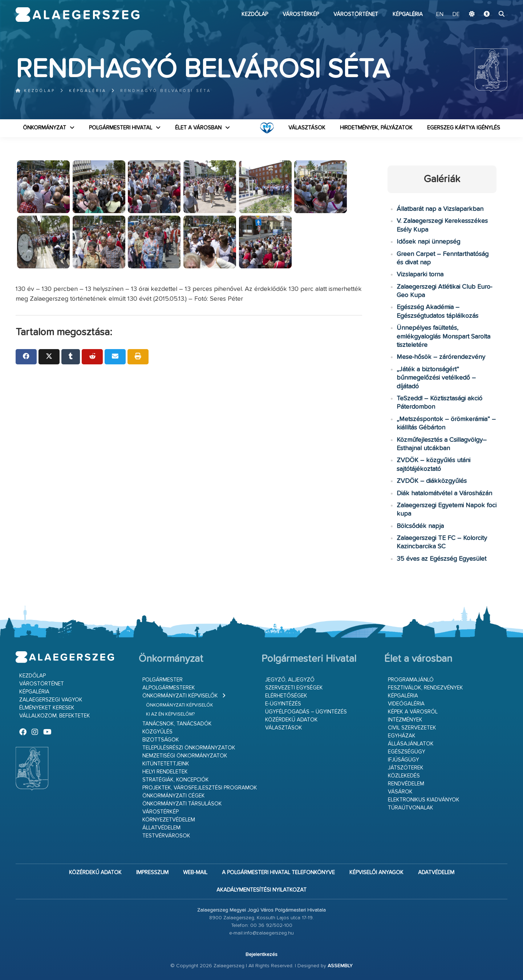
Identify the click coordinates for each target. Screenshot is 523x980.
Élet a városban (198, 128)
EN (440, 15)
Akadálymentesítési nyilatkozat (261, 890)
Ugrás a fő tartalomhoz (489, 3)
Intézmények (405, 720)
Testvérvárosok (166, 836)
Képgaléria (408, 14)
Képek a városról (413, 712)
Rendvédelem (406, 784)
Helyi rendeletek (165, 772)
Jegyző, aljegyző (290, 680)
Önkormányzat (44, 128)
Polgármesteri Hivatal (121, 128)
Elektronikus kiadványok (424, 800)
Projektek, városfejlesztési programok (200, 788)
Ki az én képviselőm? (170, 714)
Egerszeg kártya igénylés (464, 128)
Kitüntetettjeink (166, 764)
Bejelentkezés (261, 955)
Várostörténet (356, 14)
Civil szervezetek (412, 728)
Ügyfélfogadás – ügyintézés (306, 712)
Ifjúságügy (404, 760)
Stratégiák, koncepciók (176, 780)
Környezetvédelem (169, 820)
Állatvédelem (161, 828)
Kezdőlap (255, 14)
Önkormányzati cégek (174, 796)
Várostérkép (301, 14)
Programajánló (411, 680)
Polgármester (163, 680)
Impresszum (152, 873)
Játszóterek (406, 768)
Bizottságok (161, 740)
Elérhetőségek (286, 696)
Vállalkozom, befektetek (55, 716)
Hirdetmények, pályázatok (376, 128)
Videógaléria (406, 704)
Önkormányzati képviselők (180, 696)
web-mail (195, 873)
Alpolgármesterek (169, 688)
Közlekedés (404, 776)
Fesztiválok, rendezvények (425, 688)
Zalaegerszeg (78, 15)
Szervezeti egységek (294, 688)
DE (456, 15)
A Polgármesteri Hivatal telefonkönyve (278, 873)
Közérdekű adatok (291, 720)
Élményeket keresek (47, 708)
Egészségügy (407, 752)
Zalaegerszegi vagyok (51, 700)
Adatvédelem (436, 873)
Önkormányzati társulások (182, 804)
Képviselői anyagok (376, 873)
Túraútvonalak (411, 808)
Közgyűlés (157, 732)
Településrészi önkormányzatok (189, 748)
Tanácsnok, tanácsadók (177, 724)
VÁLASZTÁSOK (307, 128)
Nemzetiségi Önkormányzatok (185, 756)
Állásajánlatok (411, 744)
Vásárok (400, 792)
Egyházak (402, 736)
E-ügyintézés (283, 704)
